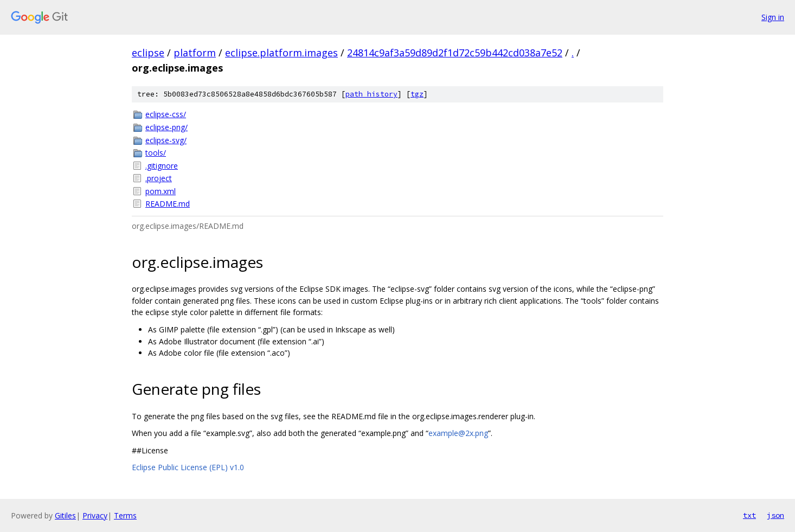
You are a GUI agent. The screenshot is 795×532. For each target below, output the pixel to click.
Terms (125, 515)
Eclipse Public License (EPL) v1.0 (188, 467)
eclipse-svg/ (166, 140)
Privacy (95, 515)
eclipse (148, 53)
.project (159, 178)
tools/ (156, 153)
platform (195, 53)
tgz (417, 94)
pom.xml (161, 191)
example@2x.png (458, 433)
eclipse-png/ (166, 127)
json (775, 515)
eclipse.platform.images (281, 53)
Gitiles (65, 515)
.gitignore (162, 166)
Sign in (773, 17)
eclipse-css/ (166, 114)
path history (371, 94)
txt (749, 515)
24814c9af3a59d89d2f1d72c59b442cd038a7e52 (455, 53)
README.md (168, 204)
